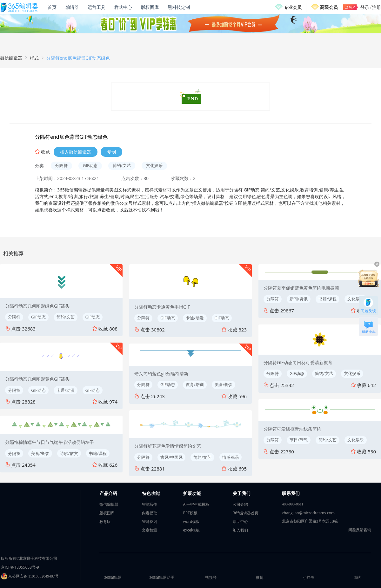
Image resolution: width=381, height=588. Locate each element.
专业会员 (293, 7)
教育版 (105, 521)
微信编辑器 (11, 58)
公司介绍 (240, 504)
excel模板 (192, 530)
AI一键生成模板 (196, 504)
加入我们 (240, 530)
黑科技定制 (179, 7)
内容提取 (150, 513)
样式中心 (123, 7)
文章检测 (150, 530)
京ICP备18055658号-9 (20, 567)
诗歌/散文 (69, 453)
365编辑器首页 (246, 513)
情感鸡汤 (231, 457)
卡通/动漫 (66, 390)
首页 (52, 7)
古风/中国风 (171, 457)
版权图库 (150, 7)
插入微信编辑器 (76, 152)
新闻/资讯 (299, 299)
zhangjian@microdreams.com (308, 513)
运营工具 (97, 7)
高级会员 (329, 7)
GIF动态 (90, 165)
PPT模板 (190, 513)
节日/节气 (299, 440)
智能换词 (150, 521)
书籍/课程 (98, 453)
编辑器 (72, 7)
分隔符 (61, 165)
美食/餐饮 (40, 453)
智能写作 (150, 504)
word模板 (192, 521)
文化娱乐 (154, 165)
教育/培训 (195, 384)
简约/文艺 (122, 165)
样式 (34, 58)
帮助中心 (240, 521)
